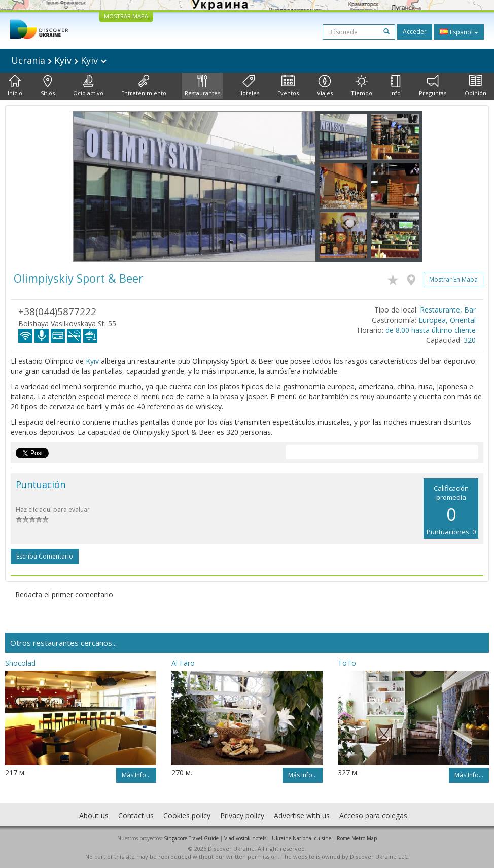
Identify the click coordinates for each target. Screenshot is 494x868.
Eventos (288, 86)
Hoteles (249, 86)
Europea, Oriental (447, 320)
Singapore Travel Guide (191, 838)
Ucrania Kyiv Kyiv (59, 60)
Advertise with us (302, 815)
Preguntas (433, 86)
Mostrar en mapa (453, 279)
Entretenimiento (144, 86)
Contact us (136, 815)
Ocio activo (88, 86)
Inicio (15, 86)
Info (395, 86)
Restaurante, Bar (448, 310)
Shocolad (20, 663)
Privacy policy (242, 815)
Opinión (475, 86)
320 (470, 340)
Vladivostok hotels (245, 838)
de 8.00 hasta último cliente (431, 330)
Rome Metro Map (357, 838)
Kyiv (92, 361)
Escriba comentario (45, 556)
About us (94, 815)
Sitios (48, 86)
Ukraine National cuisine (302, 838)
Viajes (325, 86)
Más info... (136, 775)
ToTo (347, 663)
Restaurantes (202, 86)
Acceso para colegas (373, 815)
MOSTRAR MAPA (126, 16)
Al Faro (183, 663)
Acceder (415, 32)
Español (459, 32)
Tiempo (362, 86)
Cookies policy (187, 815)
